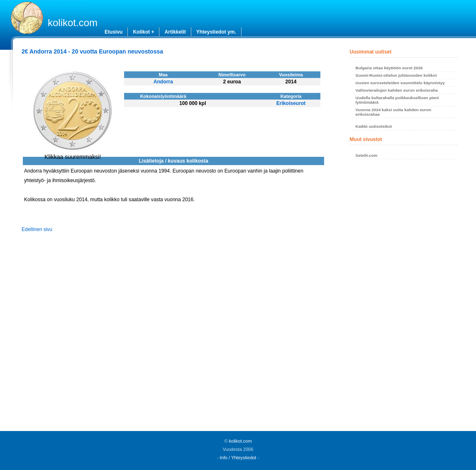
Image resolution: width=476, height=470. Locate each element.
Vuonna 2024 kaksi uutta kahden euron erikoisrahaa (393, 112)
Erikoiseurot (291, 103)
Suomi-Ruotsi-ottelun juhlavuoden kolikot (396, 75)
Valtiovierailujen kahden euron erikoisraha (397, 90)
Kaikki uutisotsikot (374, 126)
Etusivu (114, 32)
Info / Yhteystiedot (238, 458)
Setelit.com (367, 155)
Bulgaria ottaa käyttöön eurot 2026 (389, 68)
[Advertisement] (404, 297)
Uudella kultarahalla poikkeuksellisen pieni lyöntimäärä (397, 100)
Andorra (163, 82)
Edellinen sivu (37, 229)
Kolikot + (143, 32)
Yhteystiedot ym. (216, 32)
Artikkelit (175, 32)
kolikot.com (73, 23)
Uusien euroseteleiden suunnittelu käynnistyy (400, 83)
